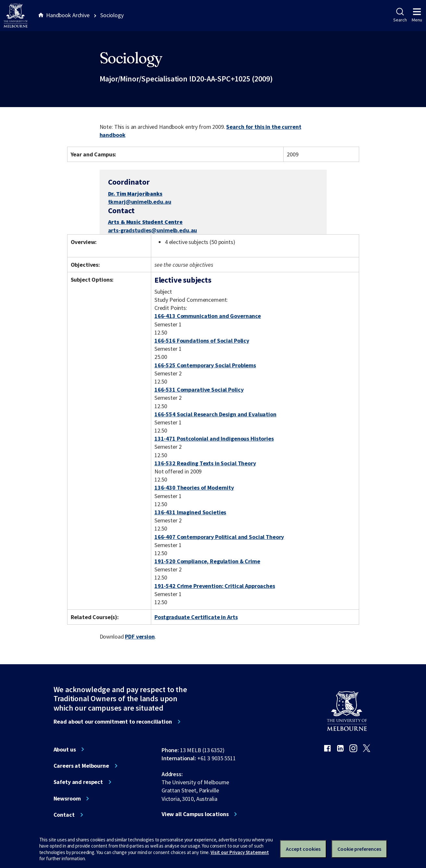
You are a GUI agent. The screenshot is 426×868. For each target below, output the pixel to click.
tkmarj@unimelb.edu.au (140, 202)
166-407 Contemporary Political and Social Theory (219, 537)
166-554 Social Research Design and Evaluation (215, 414)
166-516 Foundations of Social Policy (202, 341)
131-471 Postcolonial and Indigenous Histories (214, 439)
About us (65, 750)
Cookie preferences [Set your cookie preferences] (359, 849)
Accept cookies (303, 849)
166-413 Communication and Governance (208, 316)
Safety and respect (78, 782)
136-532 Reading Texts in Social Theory (205, 463)
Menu (417, 15)
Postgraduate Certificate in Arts (196, 617)
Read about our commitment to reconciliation (113, 722)
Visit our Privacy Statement (240, 852)
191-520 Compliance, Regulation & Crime (207, 561)
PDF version (140, 636)
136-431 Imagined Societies (190, 512)
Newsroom (67, 799)
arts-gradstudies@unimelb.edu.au (153, 230)
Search (400, 15)
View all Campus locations (195, 814)
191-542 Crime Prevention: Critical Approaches (215, 586)
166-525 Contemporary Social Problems (205, 365)
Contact (64, 815)
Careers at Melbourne (81, 766)
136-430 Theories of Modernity (194, 488)
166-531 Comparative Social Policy (199, 390)
